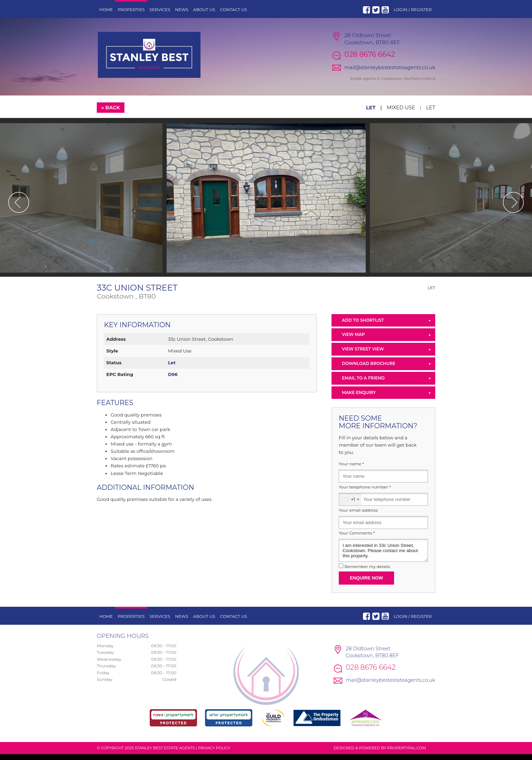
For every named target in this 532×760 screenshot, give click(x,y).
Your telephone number (365, 493)
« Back (111, 113)
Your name (351, 470)
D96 (173, 380)
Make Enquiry (359, 398)
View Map (353, 340)
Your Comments (357, 539)
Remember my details (367, 572)
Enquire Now (366, 583)
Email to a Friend (363, 383)
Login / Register (413, 10)
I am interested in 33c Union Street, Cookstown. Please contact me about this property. (383, 556)
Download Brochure (369, 369)
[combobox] (350, 505)
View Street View (363, 355)
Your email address (358, 516)
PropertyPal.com (407, 753)
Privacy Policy (214, 753)
